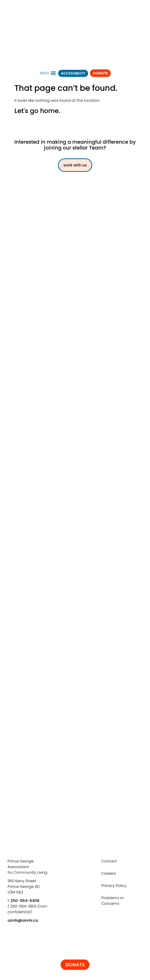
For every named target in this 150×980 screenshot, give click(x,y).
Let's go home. (37, 111)
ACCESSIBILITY (73, 73)
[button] (44, 73)
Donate (100, 73)
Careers (109, 873)
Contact (109, 861)
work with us (75, 165)
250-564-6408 (25, 901)
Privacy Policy (114, 886)
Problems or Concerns (113, 901)
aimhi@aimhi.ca (23, 920)
